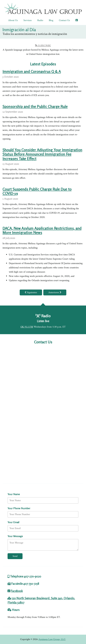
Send (15, 556)
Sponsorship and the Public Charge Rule (35, 107)
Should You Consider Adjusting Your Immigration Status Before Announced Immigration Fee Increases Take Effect (42, 154)
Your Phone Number (19, 508)
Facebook (17, 591)
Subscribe (43, 45)
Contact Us (64, 20)
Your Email (13, 522)
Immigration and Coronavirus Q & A (32, 72)
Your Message (15, 536)
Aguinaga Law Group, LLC (52, 639)
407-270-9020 (33, 576)
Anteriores (55, 292)
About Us (13, 20)
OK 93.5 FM (27, 327)
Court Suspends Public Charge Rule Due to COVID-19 (37, 191)
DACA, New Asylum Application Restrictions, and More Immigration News (42, 230)
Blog (51, 20)
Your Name (14, 494)
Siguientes (31, 292)
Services (28, 20)
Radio (40, 20)
